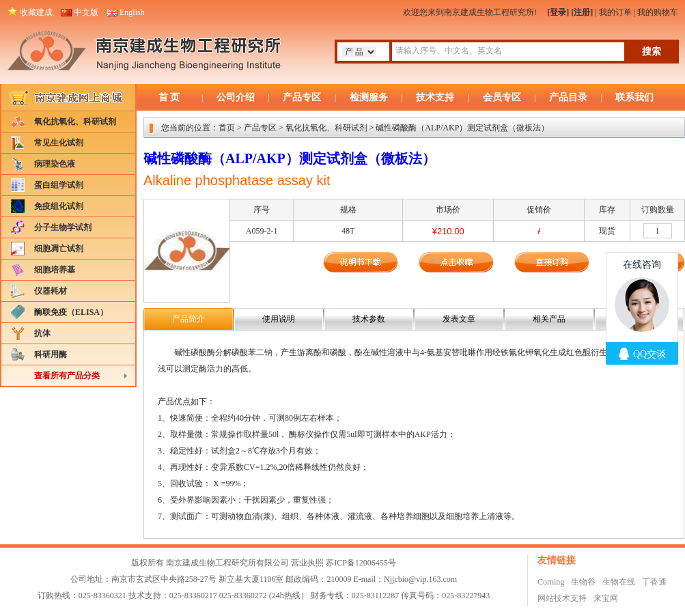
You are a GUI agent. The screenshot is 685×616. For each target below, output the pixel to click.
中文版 (86, 12)
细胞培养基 (55, 270)
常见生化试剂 (59, 143)
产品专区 (302, 97)
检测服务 (369, 97)
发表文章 (459, 319)
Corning (551, 582)
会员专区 (502, 97)
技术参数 (369, 319)
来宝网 (606, 598)
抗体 (42, 333)
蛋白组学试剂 (59, 185)
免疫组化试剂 (59, 206)
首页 (227, 128)
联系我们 (634, 97)
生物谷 (583, 582)
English (132, 12)
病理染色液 (55, 164)
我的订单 (615, 12)
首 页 (169, 97)
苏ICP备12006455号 (361, 563)
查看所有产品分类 (67, 376)
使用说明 (279, 319)
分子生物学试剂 (63, 227)
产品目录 (568, 97)
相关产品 (549, 319)
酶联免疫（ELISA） (71, 312)
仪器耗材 (51, 291)
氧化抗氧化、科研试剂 (75, 122)
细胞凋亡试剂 (59, 249)
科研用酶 (51, 354)
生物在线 (619, 582)
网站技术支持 (562, 598)
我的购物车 (658, 12)
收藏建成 (36, 12)
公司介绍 (236, 97)
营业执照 (307, 563)
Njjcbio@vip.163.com (420, 579)
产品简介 (188, 319)
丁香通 (654, 582)
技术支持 (435, 97)
